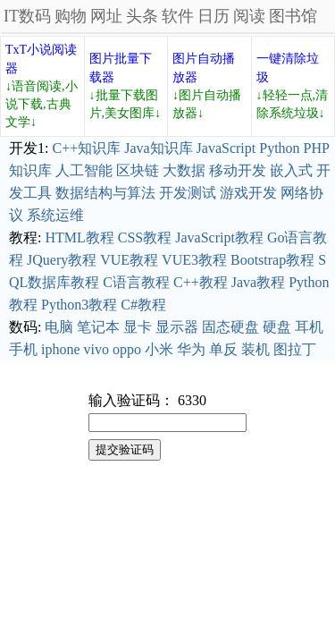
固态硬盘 (230, 327)
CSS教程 (145, 237)
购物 (71, 16)
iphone (61, 349)
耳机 (309, 327)
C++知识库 (86, 148)
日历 (214, 16)
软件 (178, 16)
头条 (142, 16)
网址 (106, 16)
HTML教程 (79, 237)
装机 (255, 349)
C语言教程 (136, 282)
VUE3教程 (194, 260)
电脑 (59, 327)
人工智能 (84, 170)
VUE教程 (129, 260)
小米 (159, 349)
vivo (96, 349)
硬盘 (277, 327)
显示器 (177, 327)
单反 (223, 349)
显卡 (138, 327)
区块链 (138, 170)
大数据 (184, 170)
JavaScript (226, 148)
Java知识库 (158, 148)
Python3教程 (79, 305)
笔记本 (98, 327)
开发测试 (188, 193)
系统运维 (55, 215)
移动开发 (238, 170)
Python (279, 148)
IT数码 (27, 16)
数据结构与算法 (105, 193)
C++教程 (201, 282)
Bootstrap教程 (272, 260)
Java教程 (258, 282)
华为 (191, 349)
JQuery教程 (62, 260)
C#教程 (143, 305)
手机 (23, 349)
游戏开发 (248, 193)
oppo (127, 349)
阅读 (249, 16)
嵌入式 (291, 170)
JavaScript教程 (219, 237)
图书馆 (293, 16)
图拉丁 (295, 349)
